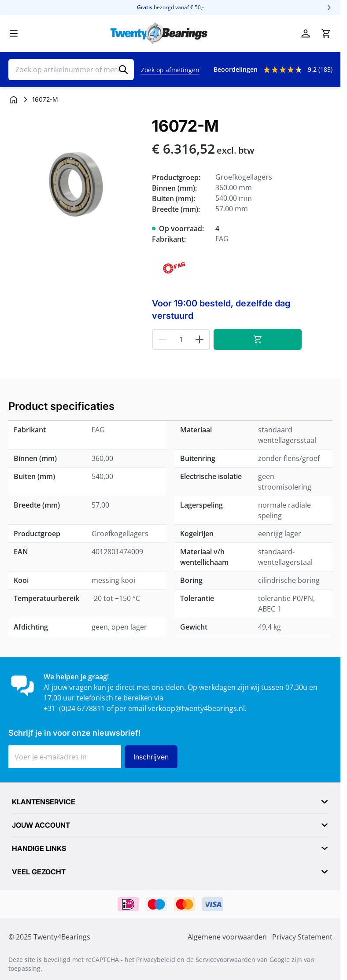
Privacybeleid (156, 960)
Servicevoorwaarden (225, 960)
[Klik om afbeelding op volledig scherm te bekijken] (76, 185)
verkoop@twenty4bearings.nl (196, 708)
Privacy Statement (302, 937)
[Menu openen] (14, 33)
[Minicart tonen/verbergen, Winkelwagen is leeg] (326, 33)
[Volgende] (329, 7)
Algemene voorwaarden (227, 937)
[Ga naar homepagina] (14, 99)
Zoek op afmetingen (170, 70)
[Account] (306, 33)
